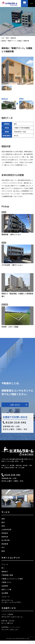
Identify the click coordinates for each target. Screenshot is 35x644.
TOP (3, 38)
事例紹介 (5, 572)
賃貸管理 (5, 544)
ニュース (5, 564)
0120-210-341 (15, 422)
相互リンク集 (6, 589)
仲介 (3, 547)
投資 (3, 526)
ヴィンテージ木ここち (10, 630)
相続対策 (13, 38)
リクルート (6, 597)
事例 (7, 38)
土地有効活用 (6, 529)
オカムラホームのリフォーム (12, 617)
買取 (3, 519)
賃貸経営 (5, 533)
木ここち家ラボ (7, 623)
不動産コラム (6, 582)
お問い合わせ (19, 405)
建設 (3, 551)
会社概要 (5, 593)
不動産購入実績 (7, 575)
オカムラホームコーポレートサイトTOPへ (11, 601)
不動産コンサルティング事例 (12, 579)
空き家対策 (6, 540)
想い (3, 568)
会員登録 (5, 586)
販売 (3, 522)
